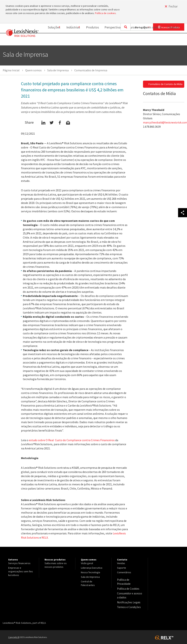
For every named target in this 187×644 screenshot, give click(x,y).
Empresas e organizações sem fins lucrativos (21, 571)
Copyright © (14, 631)
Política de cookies (105, 13)
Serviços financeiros (19, 563)
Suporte (122, 568)
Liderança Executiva (92, 568)
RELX (45, 537)
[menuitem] (49, 41)
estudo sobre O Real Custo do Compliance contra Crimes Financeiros (72, 440)
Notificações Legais (128, 597)
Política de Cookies (128, 584)
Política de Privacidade (130, 580)
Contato (173, 41)
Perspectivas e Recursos (119, 41)
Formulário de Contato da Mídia (165, 84)
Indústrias (69, 41)
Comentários (124, 572)
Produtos (90, 41)
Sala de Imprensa (90, 577)
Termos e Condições (128, 602)
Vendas (121, 563)
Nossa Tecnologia (90, 572)
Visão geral (87, 563)
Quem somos (150, 41)
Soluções (47, 41)
